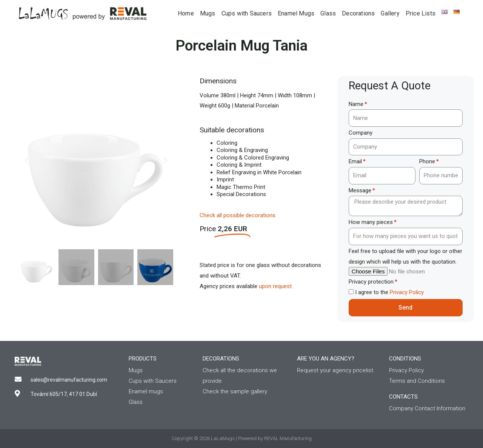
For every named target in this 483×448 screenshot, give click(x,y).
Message (360, 190)
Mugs (208, 13)
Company (361, 133)
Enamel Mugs (296, 13)
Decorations (358, 13)
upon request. (276, 286)
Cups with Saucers (247, 13)
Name (356, 104)
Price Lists (421, 13)
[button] (26, 161)
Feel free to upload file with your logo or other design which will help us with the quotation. (405, 256)
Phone (427, 161)
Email (355, 161)
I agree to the (389, 292)
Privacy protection (371, 282)
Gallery (390, 13)
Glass (328, 13)
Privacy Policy (407, 292)
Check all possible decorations (238, 215)
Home (186, 13)
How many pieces (371, 222)
